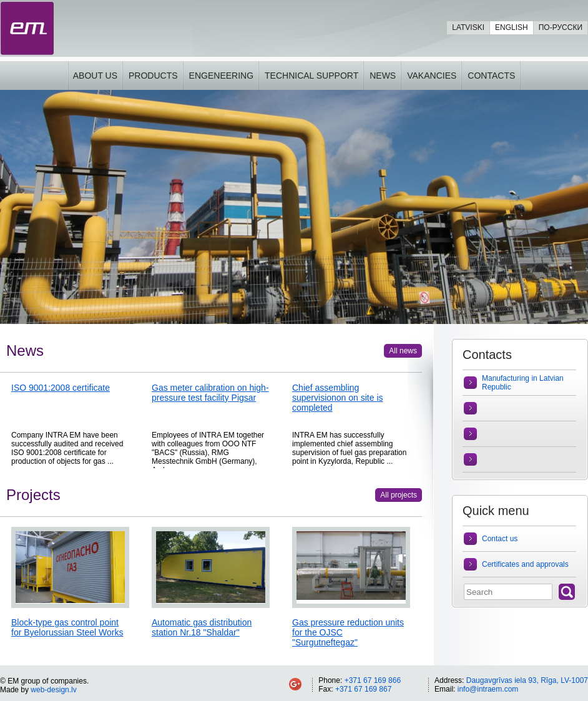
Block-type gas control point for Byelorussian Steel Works (67, 627)
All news (403, 351)
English (512, 27)
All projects (399, 495)
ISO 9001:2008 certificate (61, 388)
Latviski (468, 27)
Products (153, 76)
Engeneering (221, 76)
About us (95, 76)
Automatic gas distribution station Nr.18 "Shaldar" (202, 627)
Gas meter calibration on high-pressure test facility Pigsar (210, 393)
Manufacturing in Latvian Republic (523, 383)
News (383, 76)
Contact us (500, 539)
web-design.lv (53, 690)
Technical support (311, 76)
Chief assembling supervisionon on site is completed (338, 398)
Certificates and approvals (525, 564)
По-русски (561, 27)
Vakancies (432, 76)
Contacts (491, 76)
